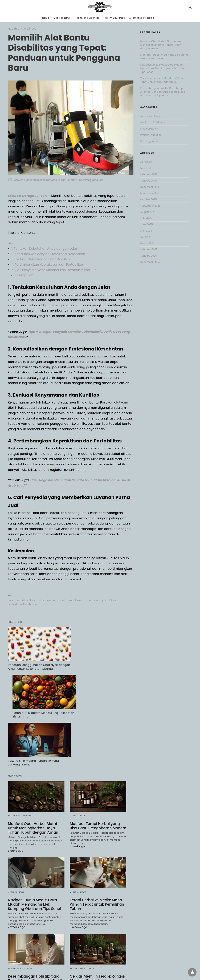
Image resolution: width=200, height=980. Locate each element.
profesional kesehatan (23, 604)
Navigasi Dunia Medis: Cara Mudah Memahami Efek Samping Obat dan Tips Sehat (34, 848)
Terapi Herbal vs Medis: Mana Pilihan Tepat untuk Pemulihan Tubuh (96, 848)
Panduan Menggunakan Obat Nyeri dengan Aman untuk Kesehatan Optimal (36, 663)
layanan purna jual (52, 600)
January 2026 (149, 181)
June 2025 (147, 224)
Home (46, 18)
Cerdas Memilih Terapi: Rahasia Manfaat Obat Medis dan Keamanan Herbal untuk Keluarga (97, 927)
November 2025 (150, 193)
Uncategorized (149, 141)
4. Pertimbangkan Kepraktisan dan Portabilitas (48, 265)
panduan (92, 600)
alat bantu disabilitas (22, 600)
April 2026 (146, 162)
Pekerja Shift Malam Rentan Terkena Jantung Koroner (33, 707)
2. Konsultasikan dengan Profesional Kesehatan (48, 254)
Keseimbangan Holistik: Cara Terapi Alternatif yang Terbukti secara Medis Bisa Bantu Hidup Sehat (35, 927)
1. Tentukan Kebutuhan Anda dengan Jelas (45, 249)
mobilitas (75, 600)
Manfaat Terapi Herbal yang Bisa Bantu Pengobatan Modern (97, 770)
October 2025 (149, 199)
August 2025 (148, 212)
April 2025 (146, 237)
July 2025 (146, 218)
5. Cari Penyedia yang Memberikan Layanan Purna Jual (54, 270)
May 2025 (146, 231)
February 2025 (149, 249)
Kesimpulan (24, 275)
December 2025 (150, 187)
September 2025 (150, 206)
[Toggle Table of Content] (11, 243)
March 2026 (148, 168)
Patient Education (114, 18)
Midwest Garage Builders (28, 196)
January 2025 (149, 256)
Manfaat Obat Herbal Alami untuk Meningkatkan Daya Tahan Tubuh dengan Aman (33, 772)
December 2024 (150, 262)
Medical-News (62, 18)
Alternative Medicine (142, 18)
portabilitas (110, 600)
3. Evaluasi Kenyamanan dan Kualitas (41, 259)
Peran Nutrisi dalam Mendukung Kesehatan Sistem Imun (92, 663)
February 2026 (149, 174)
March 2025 (148, 243)
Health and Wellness (87, 18)
